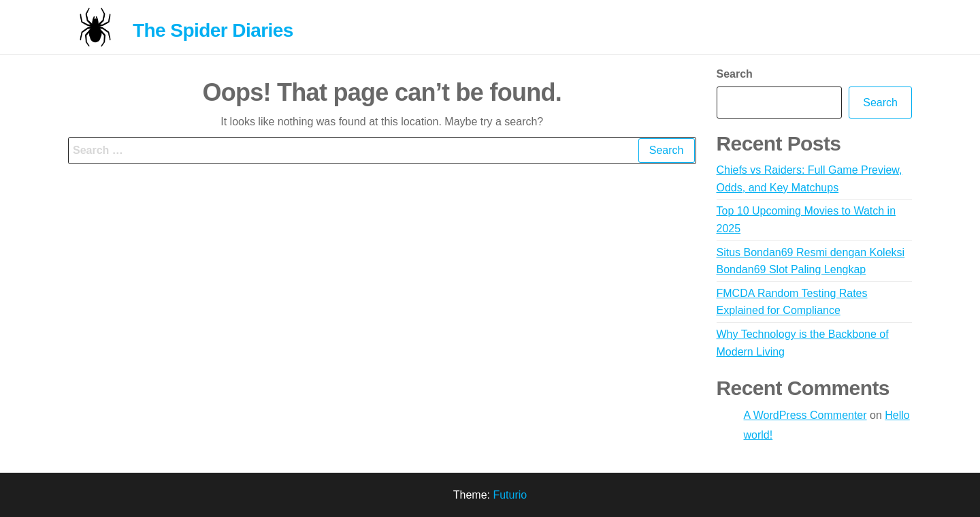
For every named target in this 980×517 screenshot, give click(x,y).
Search (735, 74)
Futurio (510, 495)
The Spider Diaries (213, 30)
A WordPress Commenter (805, 415)
